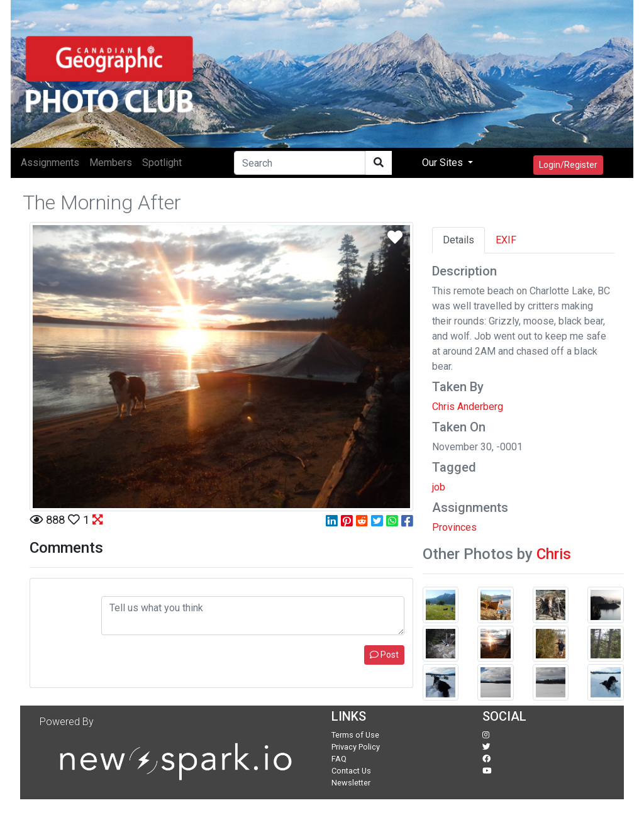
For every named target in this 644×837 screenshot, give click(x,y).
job (439, 487)
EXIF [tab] (506, 240)
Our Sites (444, 163)
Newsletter (351, 783)
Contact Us (351, 771)
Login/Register (568, 165)
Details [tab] (458, 240)
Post (384, 655)
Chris (554, 554)
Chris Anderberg (468, 407)
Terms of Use (355, 735)
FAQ (339, 759)
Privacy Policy (356, 747)
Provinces (454, 527)
